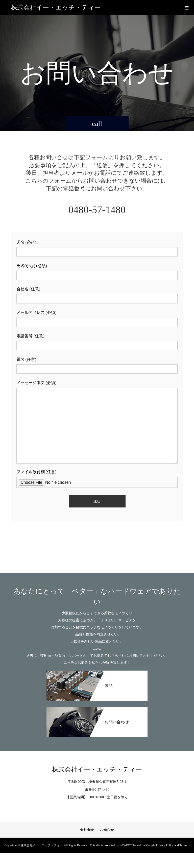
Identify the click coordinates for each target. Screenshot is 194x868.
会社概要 (87, 830)
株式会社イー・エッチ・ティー (56, 7)
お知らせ (107, 830)
